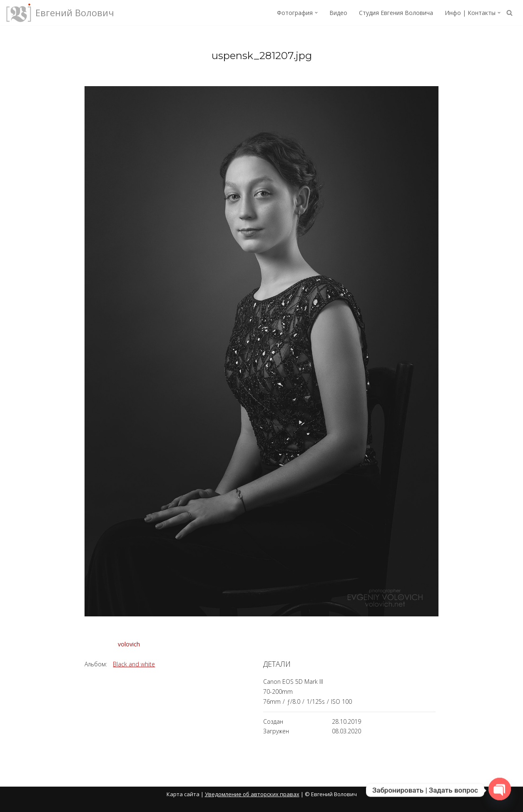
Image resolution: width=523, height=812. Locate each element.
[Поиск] (509, 13)
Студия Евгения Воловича (396, 13)
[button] (316, 13)
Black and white (134, 664)
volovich (129, 644)
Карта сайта (183, 794)
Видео (338, 13)
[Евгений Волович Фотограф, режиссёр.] (60, 13)
